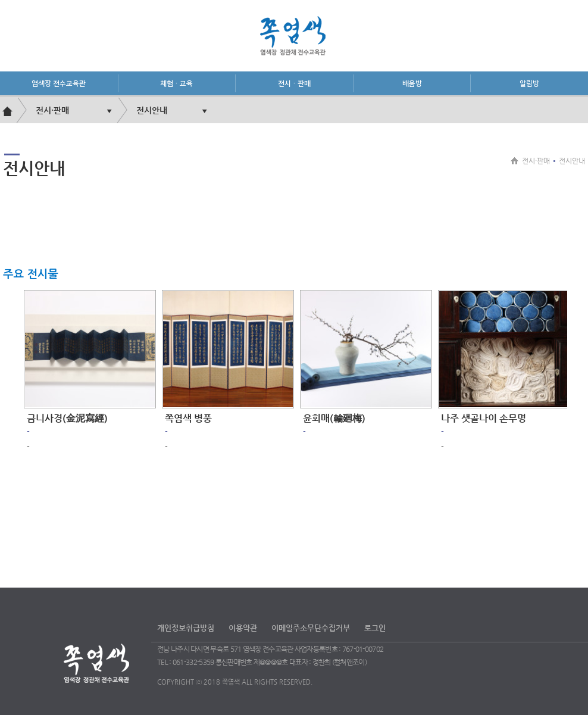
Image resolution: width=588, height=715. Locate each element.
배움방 (412, 84)
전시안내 (152, 110)
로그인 (375, 628)
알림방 (529, 84)
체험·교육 (176, 84)
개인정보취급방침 (186, 628)
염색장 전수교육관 (59, 84)
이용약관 (243, 628)
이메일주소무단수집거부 (311, 628)
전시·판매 (294, 84)
